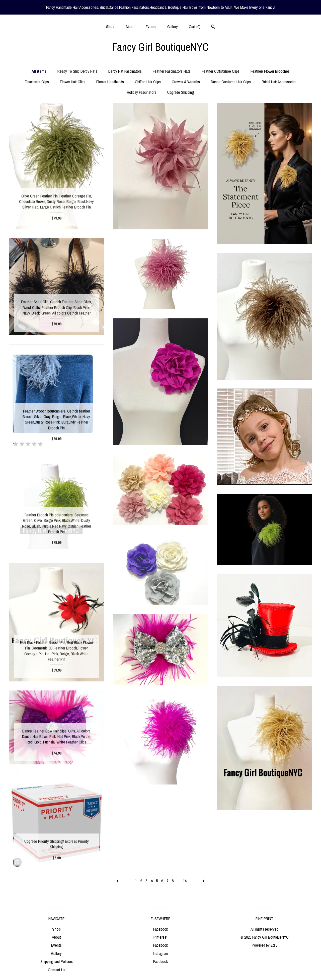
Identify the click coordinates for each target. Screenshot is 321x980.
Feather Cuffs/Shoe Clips (221, 71)
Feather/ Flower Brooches (270, 71)
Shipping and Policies (57, 961)
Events (151, 27)
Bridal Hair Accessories (279, 82)
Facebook (160, 929)
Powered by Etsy (265, 945)
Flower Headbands (110, 82)
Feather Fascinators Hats (172, 71)
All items (39, 71)
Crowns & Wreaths (186, 82)
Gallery (173, 27)
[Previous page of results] (118, 881)
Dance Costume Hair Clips (231, 82)
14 (185, 881)
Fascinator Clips (37, 82)
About (130, 27)
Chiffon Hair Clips (148, 82)
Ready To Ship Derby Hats (77, 71)
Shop (110, 27)
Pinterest (160, 937)
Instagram (160, 953)
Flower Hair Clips (73, 82)
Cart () (195, 27)
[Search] (213, 27)
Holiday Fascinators (142, 92)
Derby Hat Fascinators (125, 71)
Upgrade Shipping (181, 92)
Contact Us (57, 970)
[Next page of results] (204, 881)
